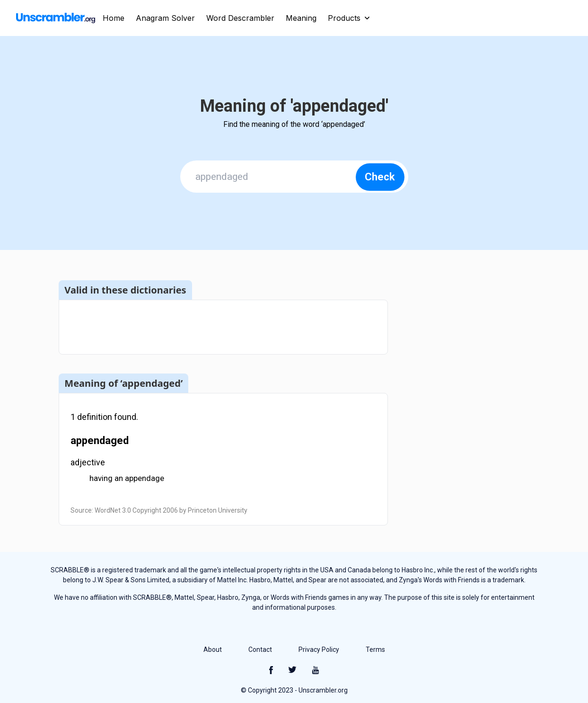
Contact (260, 650)
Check (380, 177)
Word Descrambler (240, 18)
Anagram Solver (165, 18)
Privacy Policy (319, 650)
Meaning (301, 18)
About (213, 650)
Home (114, 18)
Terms (375, 650)
